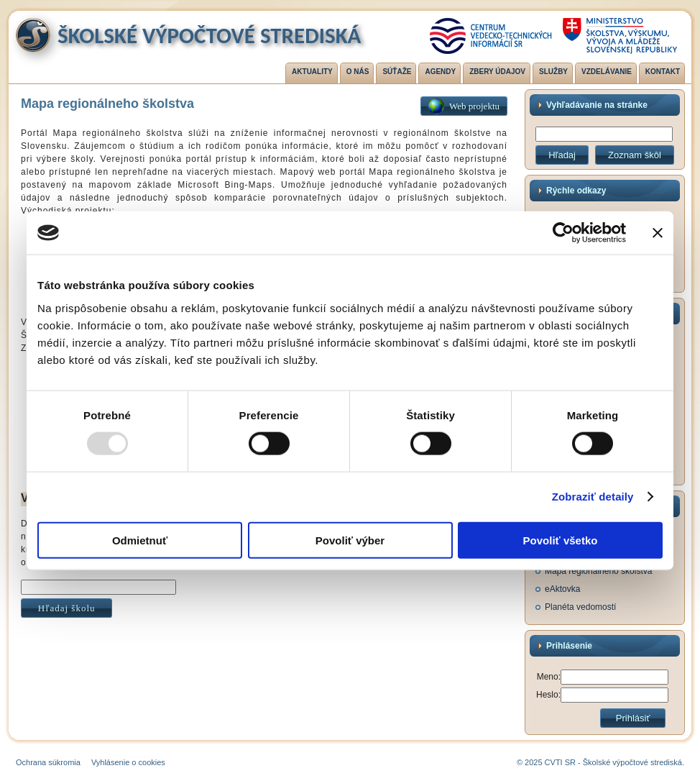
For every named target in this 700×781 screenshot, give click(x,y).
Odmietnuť (140, 540)
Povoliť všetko (561, 540)
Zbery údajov (497, 72)
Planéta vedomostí (580, 607)
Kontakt (663, 72)
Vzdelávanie (607, 72)
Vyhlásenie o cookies (128, 762)
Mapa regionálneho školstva (598, 571)
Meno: (549, 677)
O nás (358, 72)
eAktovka (562, 589)
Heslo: (548, 695)
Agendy (440, 72)
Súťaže (397, 72)
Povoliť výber (350, 540)
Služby (553, 72)
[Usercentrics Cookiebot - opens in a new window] (563, 233)
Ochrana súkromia (48, 762)
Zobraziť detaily (593, 497)
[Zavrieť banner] (658, 233)
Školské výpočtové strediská (209, 35)
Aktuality (312, 72)
